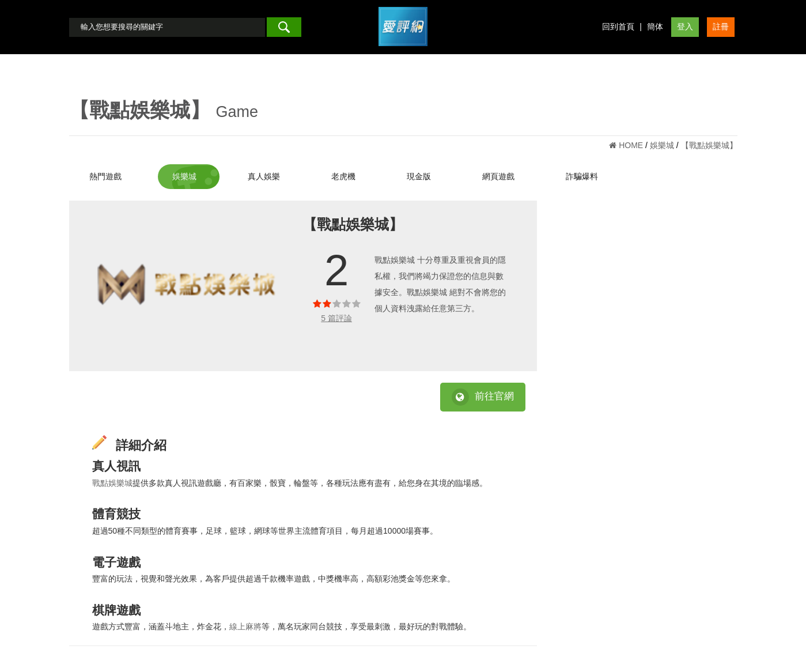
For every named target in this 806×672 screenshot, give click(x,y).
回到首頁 (618, 27)
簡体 (655, 27)
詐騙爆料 (582, 176)
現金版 (419, 176)
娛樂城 (184, 176)
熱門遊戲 (105, 176)
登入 (685, 27)
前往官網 (483, 397)
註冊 (721, 27)
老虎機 (343, 176)
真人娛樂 (264, 176)
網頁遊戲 (498, 176)
